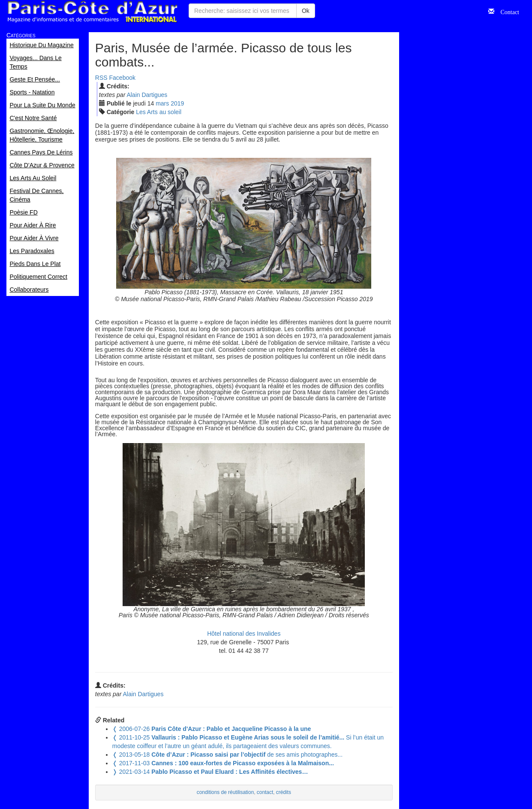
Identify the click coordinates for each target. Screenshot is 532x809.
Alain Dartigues (147, 95)
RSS (101, 78)
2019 (177, 103)
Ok (306, 11)
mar (162, 103)
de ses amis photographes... (227, 755)
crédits (284, 792)
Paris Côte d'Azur (92, 12)
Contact (507, 11)
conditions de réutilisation (225, 792)
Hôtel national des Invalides (244, 634)
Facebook (122, 78)
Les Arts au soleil (159, 112)
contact (265, 792)
